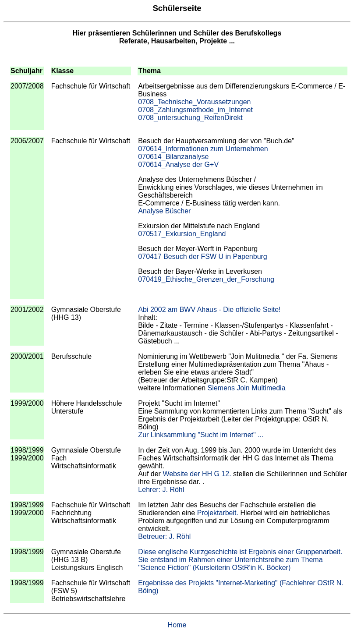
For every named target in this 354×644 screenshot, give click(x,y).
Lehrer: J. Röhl (161, 490)
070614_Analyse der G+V (178, 165)
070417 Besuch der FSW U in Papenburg (202, 257)
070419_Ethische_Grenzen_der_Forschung (206, 279)
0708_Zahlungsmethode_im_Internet (195, 110)
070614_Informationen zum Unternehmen (203, 149)
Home (177, 625)
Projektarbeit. (218, 513)
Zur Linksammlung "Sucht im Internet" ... (201, 435)
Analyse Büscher (164, 211)
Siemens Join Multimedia (247, 388)
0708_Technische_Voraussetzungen (194, 102)
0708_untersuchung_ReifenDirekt (190, 118)
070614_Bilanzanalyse (173, 157)
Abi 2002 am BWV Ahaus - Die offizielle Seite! (209, 310)
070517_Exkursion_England (182, 234)
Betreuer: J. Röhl (164, 536)
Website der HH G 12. (197, 474)
